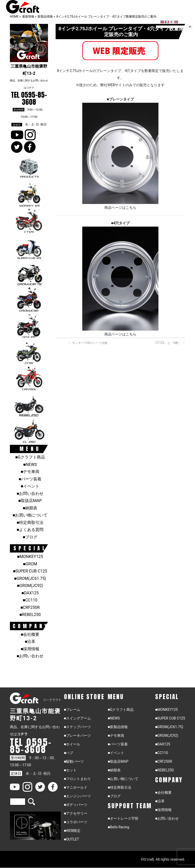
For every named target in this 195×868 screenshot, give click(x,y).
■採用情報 (30, 649)
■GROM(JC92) (30, 586)
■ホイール (72, 744)
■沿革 (30, 642)
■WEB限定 (72, 831)
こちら (131, 208)
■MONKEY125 (30, 557)
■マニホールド (76, 787)
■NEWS (30, 465)
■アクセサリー (76, 813)
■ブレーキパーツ (77, 735)
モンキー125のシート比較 (88, 343)
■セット (70, 770)
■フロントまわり (77, 779)
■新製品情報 (118, 727)
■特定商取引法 (30, 523)
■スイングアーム (77, 718)
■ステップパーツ (77, 727)
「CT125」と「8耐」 (169, 343)
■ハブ (69, 753)
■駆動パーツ (74, 761)
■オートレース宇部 (123, 818)
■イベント (30, 486)
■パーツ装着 (30, 479)
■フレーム (72, 710)
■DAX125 (30, 593)
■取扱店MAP (30, 501)
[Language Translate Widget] (174, 27)
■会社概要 (30, 634)
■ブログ (30, 537)
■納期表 (30, 508)
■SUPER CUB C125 (30, 571)
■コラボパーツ (76, 822)
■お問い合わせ (30, 494)
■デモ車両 (30, 472)
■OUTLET (72, 839)
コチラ (30, 88)
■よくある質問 (30, 530)
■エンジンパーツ (77, 796)
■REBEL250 (30, 615)
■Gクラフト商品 (30, 457)
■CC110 (30, 600)
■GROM (30, 564)
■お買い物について (30, 515)
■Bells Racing (118, 827)
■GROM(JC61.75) (30, 578)
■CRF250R (30, 607)
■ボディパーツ (76, 805)
